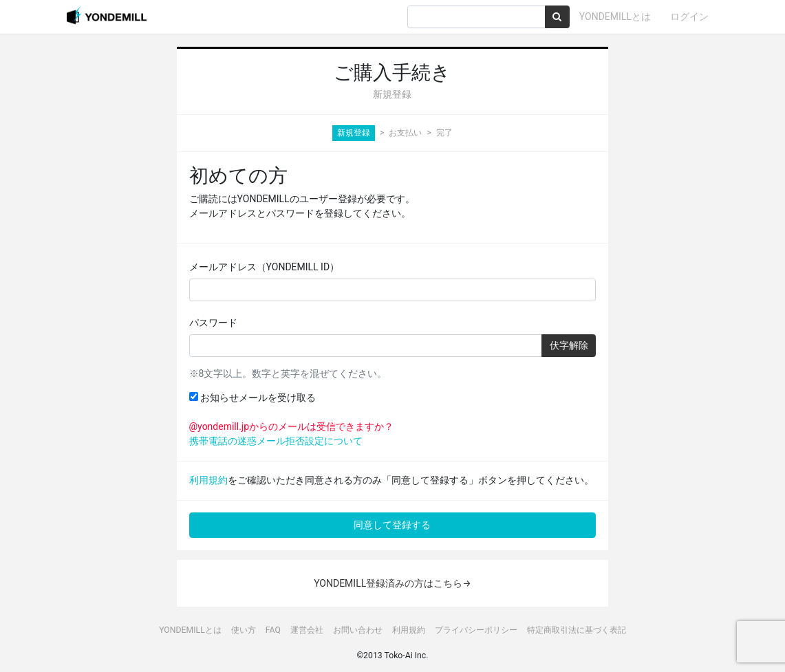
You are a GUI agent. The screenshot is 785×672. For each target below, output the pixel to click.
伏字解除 (569, 345)
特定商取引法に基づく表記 (577, 630)
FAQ (273, 630)
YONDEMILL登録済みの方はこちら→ (392, 583)
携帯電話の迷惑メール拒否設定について (276, 441)
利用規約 (208, 480)
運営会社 (307, 630)
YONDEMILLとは (615, 17)
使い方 (244, 630)
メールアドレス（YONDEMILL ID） (265, 267)
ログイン (689, 17)
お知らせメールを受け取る (252, 398)
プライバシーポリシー (476, 630)
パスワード (213, 323)
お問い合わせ (358, 630)
